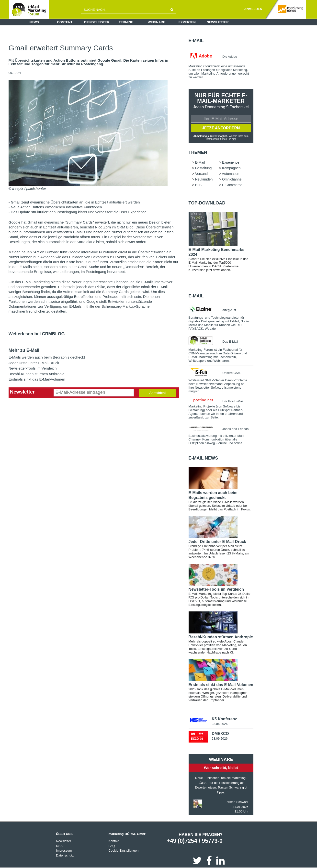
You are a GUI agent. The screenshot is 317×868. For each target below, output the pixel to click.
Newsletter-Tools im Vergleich (33, 368)
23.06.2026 (220, 724)
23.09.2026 (220, 738)
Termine (126, 22)
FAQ (112, 846)
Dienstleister (97, 22)
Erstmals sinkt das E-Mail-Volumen (37, 379)
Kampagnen (231, 168)
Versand (201, 174)
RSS (59, 846)
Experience (231, 162)
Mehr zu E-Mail (24, 350)
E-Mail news (203, 458)
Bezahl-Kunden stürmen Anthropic (36, 374)
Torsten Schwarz (237, 802)
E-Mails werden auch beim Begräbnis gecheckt (47, 357)
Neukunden (204, 179)
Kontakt (114, 841)
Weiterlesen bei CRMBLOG (37, 334)
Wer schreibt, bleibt (221, 768)
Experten (187, 22)
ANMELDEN (253, 9)
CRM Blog (125, 227)
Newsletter (218, 22)
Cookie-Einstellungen (123, 851)
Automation (231, 174)
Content (65, 22)
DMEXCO (220, 734)
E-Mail (196, 41)
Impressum (64, 851)
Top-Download (207, 203)
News (34, 22)
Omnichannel (232, 179)
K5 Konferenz (224, 719)
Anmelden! (157, 393)
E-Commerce (232, 185)
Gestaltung (204, 168)
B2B (198, 185)
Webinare (156, 22)
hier (234, 139)
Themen (198, 152)
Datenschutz (65, 855)
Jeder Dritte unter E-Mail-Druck (34, 363)
